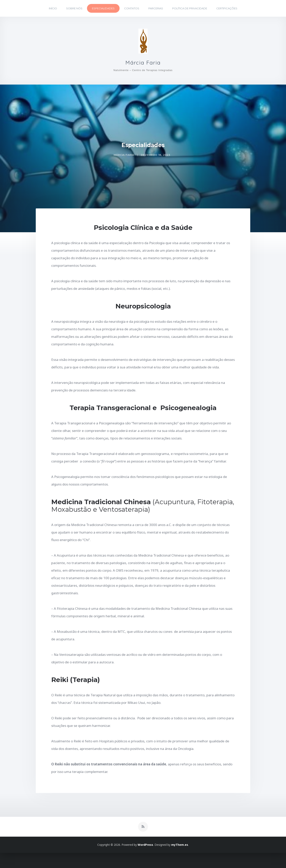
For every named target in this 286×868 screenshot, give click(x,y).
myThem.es (180, 860)
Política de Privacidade (190, 8)
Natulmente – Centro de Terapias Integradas (143, 73)
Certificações (227, 8)
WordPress (145, 860)
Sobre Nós (74, 8)
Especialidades (103, 8)
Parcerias (156, 8)
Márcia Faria (143, 65)
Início (53, 8)
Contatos (132, 8)
